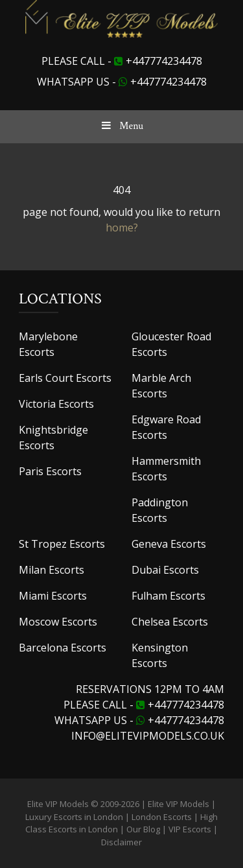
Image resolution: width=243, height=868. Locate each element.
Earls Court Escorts (65, 378)
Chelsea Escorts (170, 622)
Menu (121, 126)
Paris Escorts (50, 471)
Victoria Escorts (56, 404)
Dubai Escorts (165, 570)
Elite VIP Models (179, 804)
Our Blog (143, 829)
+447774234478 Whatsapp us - (139, 712)
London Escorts (162, 817)
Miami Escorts (53, 596)
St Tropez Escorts (62, 544)
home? (122, 228)
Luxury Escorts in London (74, 817)
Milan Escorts (52, 570)
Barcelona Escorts (63, 648)
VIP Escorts (190, 829)
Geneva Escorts (169, 544)
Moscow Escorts (58, 622)
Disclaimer (121, 842)
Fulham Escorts (168, 596)
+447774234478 (164, 61)
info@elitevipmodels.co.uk (148, 736)
